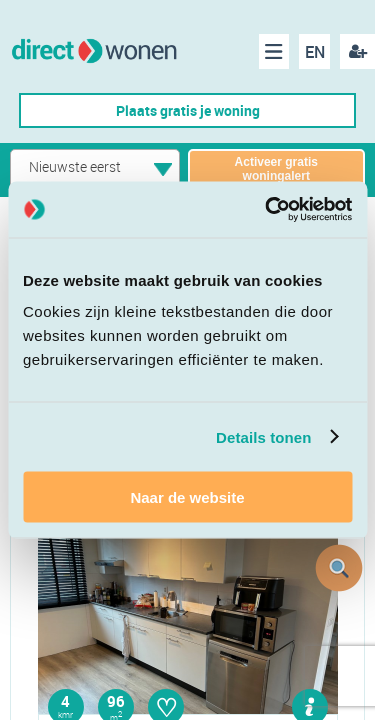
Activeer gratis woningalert (276, 169)
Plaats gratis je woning (188, 110)
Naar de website (187, 497)
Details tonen (263, 436)
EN (315, 52)
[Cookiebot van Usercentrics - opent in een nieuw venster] (267, 210)
